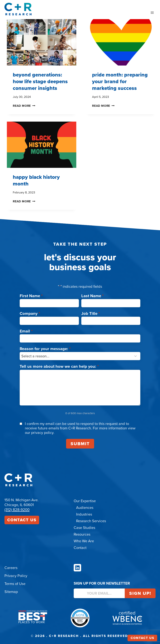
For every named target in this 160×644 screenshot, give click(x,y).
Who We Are (84, 541)
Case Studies (84, 528)
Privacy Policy (16, 576)
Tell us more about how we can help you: (59, 366)
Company (30, 313)
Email (26, 331)
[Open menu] (152, 13)
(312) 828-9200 (17, 510)
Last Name (93, 296)
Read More (24, 106)
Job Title (91, 313)
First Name (31, 296)
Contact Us (22, 520)
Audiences (85, 508)
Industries (84, 514)
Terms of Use (15, 584)
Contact (80, 548)
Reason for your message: (45, 349)
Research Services (91, 521)
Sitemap (11, 592)
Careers (11, 568)
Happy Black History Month (36, 180)
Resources (82, 534)
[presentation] (42, 42)
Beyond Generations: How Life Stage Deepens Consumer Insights (40, 81)
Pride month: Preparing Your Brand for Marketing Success (120, 81)
